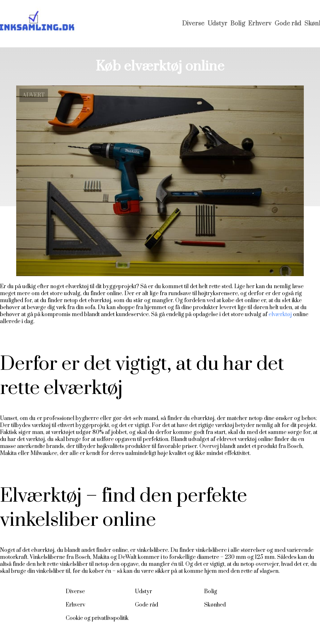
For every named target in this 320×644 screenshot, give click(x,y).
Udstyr (217, 24)
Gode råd (288, 24)
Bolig (238, 24)
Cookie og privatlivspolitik (97, 618)
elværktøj (280, 315)
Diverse (193, 24)
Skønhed (215, 605)
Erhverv (260, 24)
